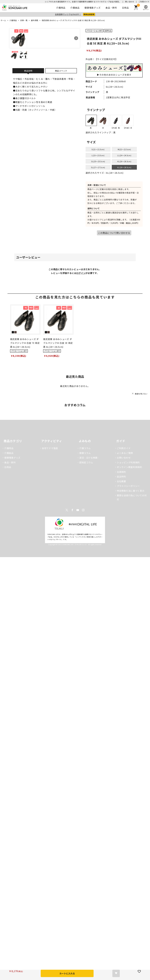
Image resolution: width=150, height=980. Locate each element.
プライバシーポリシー (128, 486)
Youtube (78, 510)
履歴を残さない (141, 394)
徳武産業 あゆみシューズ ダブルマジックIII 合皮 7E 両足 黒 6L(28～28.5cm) (25, 343)
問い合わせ (130, 2)
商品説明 (28, 71)
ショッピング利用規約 (128, 462)
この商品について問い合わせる (114, 233)
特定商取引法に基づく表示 (131, 491)
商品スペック (61, 71)
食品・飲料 (111, 8)
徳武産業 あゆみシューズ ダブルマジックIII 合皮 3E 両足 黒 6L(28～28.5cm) (58, 343)
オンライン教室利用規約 (129, 467)
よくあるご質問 (125, 453)
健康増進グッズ (93, 8)
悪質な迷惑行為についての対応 (132, 497)
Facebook (72, 510)
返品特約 (121, 476)
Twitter (67, 510)
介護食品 (75, 8)
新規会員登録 (89, 14)
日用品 (125, 8)
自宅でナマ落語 (50, 448)
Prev (13, 38)
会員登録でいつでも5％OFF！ (68, 14)
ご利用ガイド (144, 2)
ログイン (81, 273)
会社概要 (121, 481)
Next (76, 38)
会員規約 (121, 472)
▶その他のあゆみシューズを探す (114, 70)
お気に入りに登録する (116, 973)
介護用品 (61, 8)
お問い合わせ (124, 458)
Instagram (83, 510)
